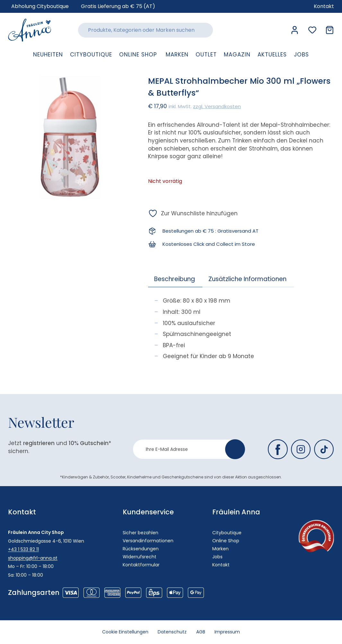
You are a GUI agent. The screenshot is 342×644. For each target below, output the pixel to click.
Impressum (228, 632)
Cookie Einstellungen (125, 632)
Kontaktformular (141, 565)
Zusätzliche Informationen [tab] (247, 279)
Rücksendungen (141, 549)
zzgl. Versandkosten (217, 106)
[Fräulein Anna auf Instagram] (301, 449)
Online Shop (226, 541)
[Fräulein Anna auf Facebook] (278, 449)
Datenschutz (172, 632)
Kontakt (221, 565)
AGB (201, 632)
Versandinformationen (148, 541)
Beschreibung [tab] (175, 279)
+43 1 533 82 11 (23, 549)
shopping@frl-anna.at (33, 558)
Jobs (217, 557)
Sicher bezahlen (140, 533)
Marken (220, 549)
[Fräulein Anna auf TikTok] (324, 449)
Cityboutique (227, 533)
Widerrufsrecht (140, 557)
